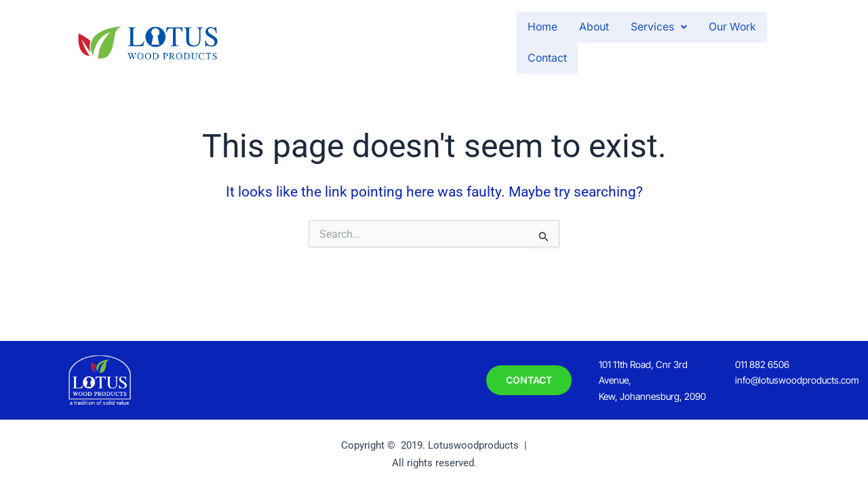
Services (607, 41)
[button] (607, 41)
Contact (758, 41)
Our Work (687, 41)
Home (479, 41)
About (537, 41)
